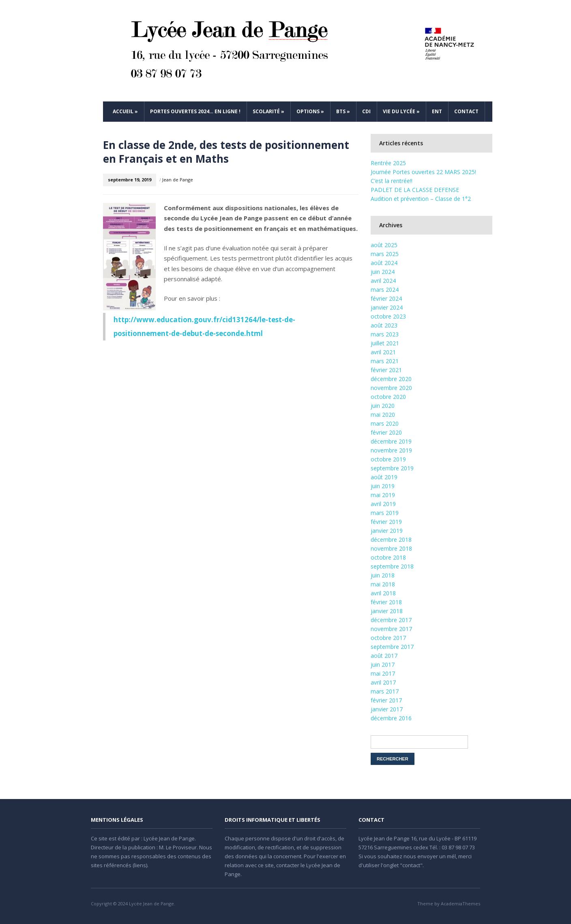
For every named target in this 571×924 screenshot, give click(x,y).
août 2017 (384, 656)
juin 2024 (383, 272)
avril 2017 (383, 682)
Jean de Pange (178, 180)
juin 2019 (383, 486)
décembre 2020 (391, 379)
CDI (366, 111)
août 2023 (384, 325)
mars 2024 (385, 290)
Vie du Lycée (401, 111)
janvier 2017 (387, 709)
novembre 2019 (391, 450)
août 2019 (384, 477)
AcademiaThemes (460, 904)
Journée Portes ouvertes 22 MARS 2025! (423, 172)
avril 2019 (383, 504)
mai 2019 (383, 495)
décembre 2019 (391, 441)
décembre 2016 (391, 718)
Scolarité (268, 111)
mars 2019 (385, 513)
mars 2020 (385, 423)
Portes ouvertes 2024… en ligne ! (195, 111)
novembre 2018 (391, 548)
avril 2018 (383, 593)
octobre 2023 (388, 316)
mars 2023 (385, 334)
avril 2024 (383, 281)
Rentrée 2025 (388, 163)
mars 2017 (385, 691)
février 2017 (386, 700)
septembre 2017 (392, 647)
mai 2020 (383, 415)
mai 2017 (383, 673)
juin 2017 (383, 664)
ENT (437, 111)
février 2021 (386, 370)
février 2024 (386, 298)
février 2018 (386, 602)
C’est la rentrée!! (392, 181)
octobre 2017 (388, 638)
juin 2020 (383, 406)
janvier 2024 (387, 307)
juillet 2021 (385, 343)
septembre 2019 (392, 468)
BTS (343, 111)
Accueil (125, 111)
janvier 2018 (387, 611)
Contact (466, 111)
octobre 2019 (388, 459)
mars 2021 (385, 361)
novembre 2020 (391, 388)
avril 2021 (383, 352)
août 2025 (384, 245)
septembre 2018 (392, 566)
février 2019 (386, 522)
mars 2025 (385, 254)
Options (310, 111)
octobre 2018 (388, 557)
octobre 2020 (388, 397)
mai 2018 (383, 584)
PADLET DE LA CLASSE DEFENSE (415, 190)
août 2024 (384, 263)
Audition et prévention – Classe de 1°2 (421, 199)
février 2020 (386, 432)
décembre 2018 (391, 540)
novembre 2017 (391, 629)
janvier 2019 (387, 531)
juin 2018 (383, 575)
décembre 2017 (391, 620)
